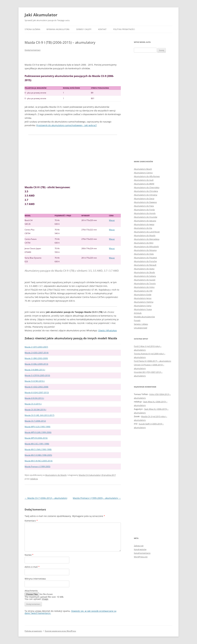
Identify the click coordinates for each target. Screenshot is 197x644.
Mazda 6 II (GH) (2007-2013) (37, 392)
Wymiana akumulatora (58, 29)
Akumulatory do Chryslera (146, 191)
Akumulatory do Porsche (145, 261)
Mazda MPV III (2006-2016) (36, 438)
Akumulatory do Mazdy (56, 475)
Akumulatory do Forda (144, 210)
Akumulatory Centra (143, 173)
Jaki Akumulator (41, 15)
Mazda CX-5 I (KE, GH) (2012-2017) (39, 415)
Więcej (112, 220)
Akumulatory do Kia (143, 228)
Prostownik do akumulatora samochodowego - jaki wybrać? (67, 125)
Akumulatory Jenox (143, 298)
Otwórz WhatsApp (108, 330)
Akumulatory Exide (143, 295)
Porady (137, 320)
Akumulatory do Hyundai (146, 217)
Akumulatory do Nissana (145, 250)
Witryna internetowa (35, 579)
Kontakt (102, 29)
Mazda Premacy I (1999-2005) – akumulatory (97, 498)
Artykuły (138, 313)
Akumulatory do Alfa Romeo (147, 176)
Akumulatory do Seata (144, 269)
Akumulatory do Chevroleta (147, 187)
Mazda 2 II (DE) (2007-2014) (37, 353)
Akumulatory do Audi (144, 180)
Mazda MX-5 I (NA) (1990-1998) (38, 449)
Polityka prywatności (124, 29)
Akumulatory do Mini (144, 243)
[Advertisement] (73, 160)
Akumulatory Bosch (143, 169)
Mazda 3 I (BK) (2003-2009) (36, 358)
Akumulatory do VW (143, 291)
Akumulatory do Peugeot (145, 258)
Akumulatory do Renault (145, 265)
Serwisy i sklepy (84, 29)
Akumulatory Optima (144, 302)
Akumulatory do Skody (144, 272)
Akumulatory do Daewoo (145, 202)
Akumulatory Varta (143, 306)
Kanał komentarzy (142, 553)
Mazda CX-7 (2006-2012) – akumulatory (46, 498)
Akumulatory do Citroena (146, 195)
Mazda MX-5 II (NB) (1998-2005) (38, 455)
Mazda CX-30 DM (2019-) (35, 410)
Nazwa (29, 555)
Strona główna (32, 29)
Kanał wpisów (140, 549)
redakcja (34, 479)
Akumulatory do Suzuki (145, 280)
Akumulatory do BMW (144, 184)
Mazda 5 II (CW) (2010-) (35, 381)
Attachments (31, 591)
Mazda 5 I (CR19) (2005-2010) (37, 375)
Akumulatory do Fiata (144, 206)
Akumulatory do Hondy (145, 213)
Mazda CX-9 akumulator (90, 475)
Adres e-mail (32, 567)
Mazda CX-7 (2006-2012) (35, 421)
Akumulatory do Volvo (144, 287)
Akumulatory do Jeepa (144, 224)
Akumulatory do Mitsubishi (146, 247)
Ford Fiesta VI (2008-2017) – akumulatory (153, 361)
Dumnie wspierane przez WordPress (60, 631)
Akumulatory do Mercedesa (147, 239)
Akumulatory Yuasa (143, 309)
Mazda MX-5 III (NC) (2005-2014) (39, 461)
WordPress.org (141, 557)
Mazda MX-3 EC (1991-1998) (37, 444)
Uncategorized (141, 328)
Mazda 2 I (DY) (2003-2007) (36, 347)
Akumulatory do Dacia (144, 199)
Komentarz (31, 521)
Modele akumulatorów (144, 317)
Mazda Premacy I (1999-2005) (37, 466)
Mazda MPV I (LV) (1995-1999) (37, 427)
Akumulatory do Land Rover (147, 232)
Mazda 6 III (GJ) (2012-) (34, 398)
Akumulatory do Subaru (145, 276)
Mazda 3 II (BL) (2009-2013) (36, 364)
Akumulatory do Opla (144, 254)
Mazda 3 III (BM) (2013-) (35, 370)
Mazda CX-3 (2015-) (33, 404)
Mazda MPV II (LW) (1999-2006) (38, 432)
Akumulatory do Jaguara (145, 221)
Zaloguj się (139, 546)
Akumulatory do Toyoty (145, 283)
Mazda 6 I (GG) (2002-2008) (36, 387)
